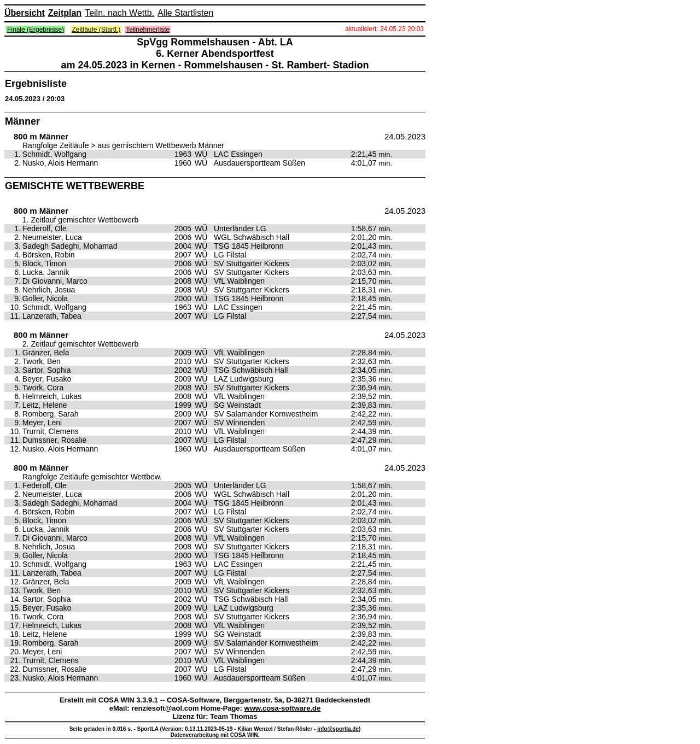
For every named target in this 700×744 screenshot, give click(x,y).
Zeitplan (65, 13)
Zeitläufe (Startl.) (97, 30)
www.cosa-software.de (283, 708)
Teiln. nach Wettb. (119, 13)
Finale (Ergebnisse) (36, 30)
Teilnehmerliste (148, 30)
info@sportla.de (338, 729)
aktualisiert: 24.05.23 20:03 (384, 29)
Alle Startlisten (185, 13)
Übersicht (25, 13)
